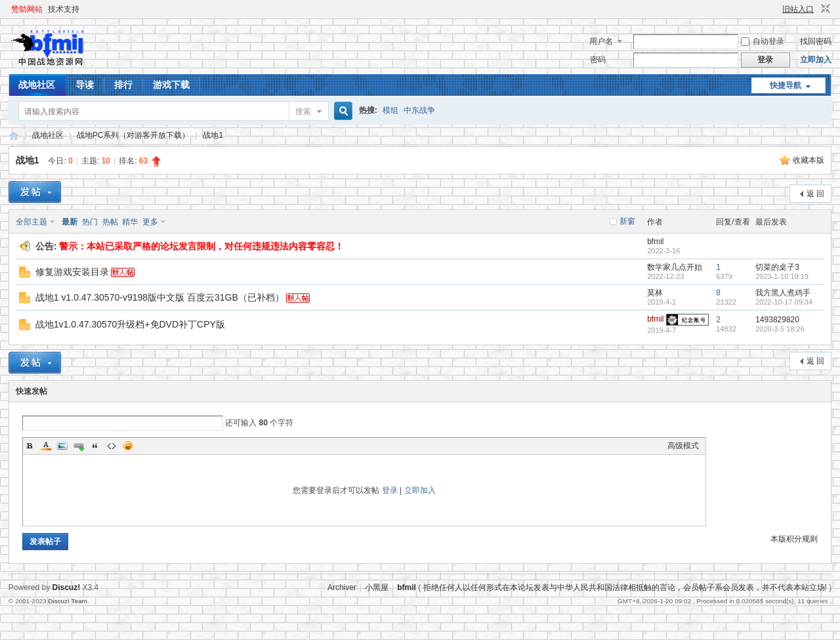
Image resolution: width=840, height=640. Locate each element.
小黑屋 (377, 587)
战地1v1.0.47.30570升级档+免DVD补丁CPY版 (130, 324)
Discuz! (67, 587)
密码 (598, 60)
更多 (150, 222)
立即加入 (816, 60)
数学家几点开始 (675, 267)
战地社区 (37, 85)
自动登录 (763, 41)
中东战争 (419, 110)
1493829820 (777, 320)
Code (112, 446)
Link (79, 446)
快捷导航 (786, 85)
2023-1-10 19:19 (782, 276)
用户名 (601, 41)
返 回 (815, 194)
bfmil (655, 242)
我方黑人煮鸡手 (783, 293)
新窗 (627, 221)
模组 (390, 110)
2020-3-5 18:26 (780, 329)
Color (46, 446)
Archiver (342, 587)
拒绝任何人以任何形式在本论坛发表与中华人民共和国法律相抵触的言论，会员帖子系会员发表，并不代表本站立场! (625, 587)
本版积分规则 (794, 539)
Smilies (128, 446)
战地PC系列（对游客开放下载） (134, 135)
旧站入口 (798, 9)
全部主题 (31, 222)
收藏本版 (808, 160)
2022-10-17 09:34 (784, 302)
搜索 (303, 112)
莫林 (655, 293)
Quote (95, 446)
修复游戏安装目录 (72, 272)
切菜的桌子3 (777, 267)
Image (62, 446)
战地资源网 (14, 136)
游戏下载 (171, 85)
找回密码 (816, 41)
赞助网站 (27, 9)
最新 (70, 222)
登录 (390, 490)
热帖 (110, 222)
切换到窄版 (824, 9)
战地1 (213, 135)
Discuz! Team (68, 601)
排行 (123, 85)
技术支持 (64, 9)
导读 (85, 85)
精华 (130, 222)
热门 (90, 222)
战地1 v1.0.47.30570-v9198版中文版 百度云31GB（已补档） (160, 297)
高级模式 (683, 446)
